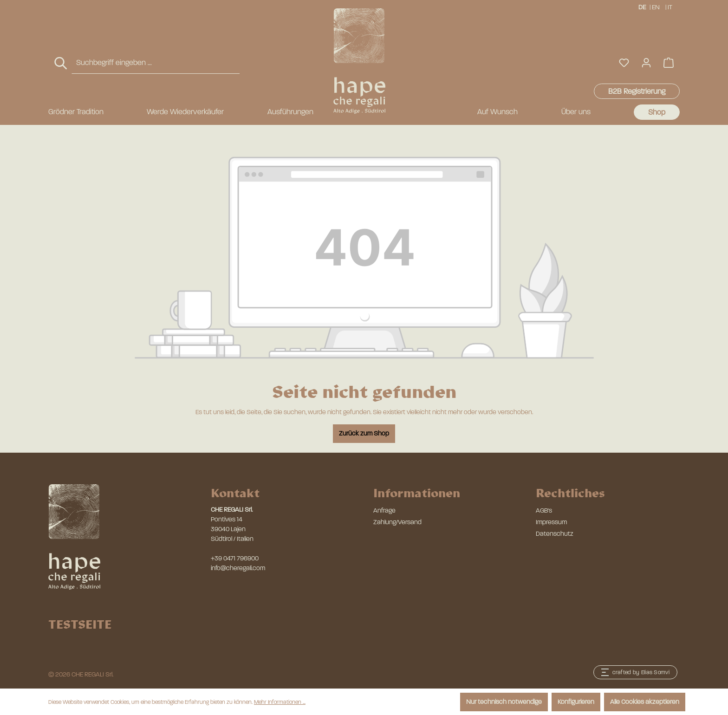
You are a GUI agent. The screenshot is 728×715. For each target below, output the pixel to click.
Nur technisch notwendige (504, 702)
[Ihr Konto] (646, 63)
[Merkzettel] (624, 63)
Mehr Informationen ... (280, 702)
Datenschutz (555, 534)
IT (671, 7)
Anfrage (384, 510)
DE (642, 7)
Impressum (551, 522)
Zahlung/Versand (397, 522)
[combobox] (156, 63)
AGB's (544, 510)
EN (656, 7)
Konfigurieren (576, 702)
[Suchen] (61, 63)
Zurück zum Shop (364, 433)
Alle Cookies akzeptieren (645, 702)
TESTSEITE (80, 624)
